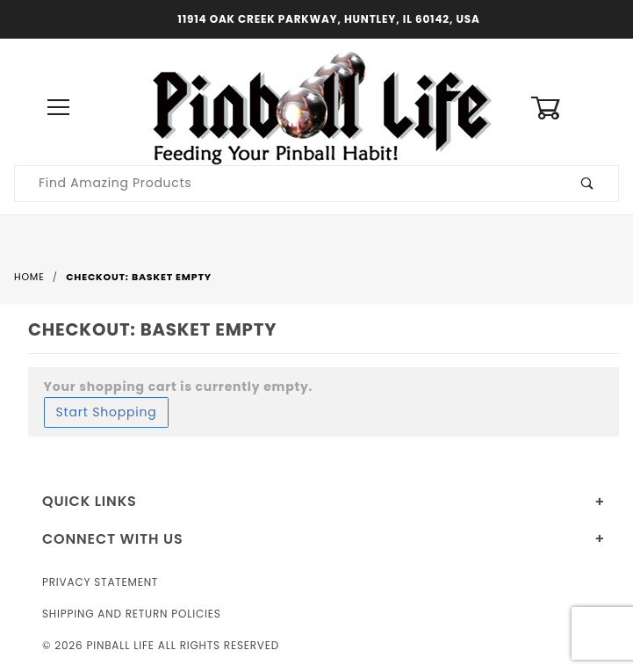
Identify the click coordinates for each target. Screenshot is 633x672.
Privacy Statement (100, 582)
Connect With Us (112, 539)
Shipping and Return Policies (132, 614)
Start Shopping (107, 412)
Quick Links (90, 501)
